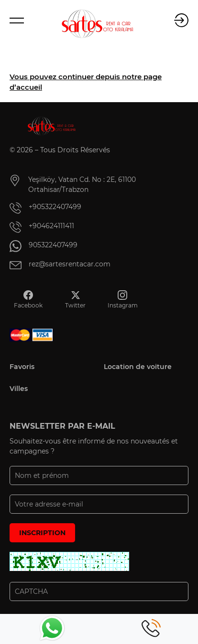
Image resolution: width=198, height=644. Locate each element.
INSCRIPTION (42, 533)
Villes (19, 389)
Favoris (22, 367)
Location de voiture (138, 367)
